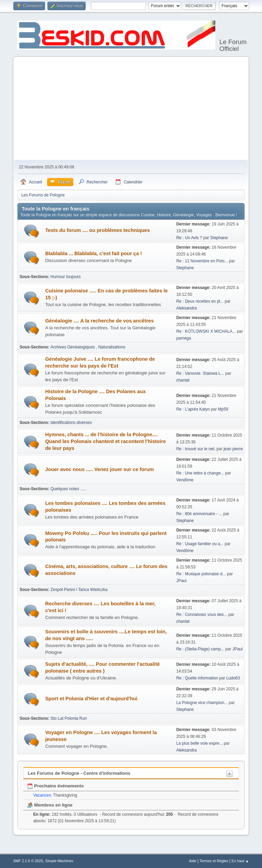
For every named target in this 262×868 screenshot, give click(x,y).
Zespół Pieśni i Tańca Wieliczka (79, 590)
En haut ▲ (240, 861)
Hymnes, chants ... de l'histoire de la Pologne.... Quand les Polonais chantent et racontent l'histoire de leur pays (105, 441)
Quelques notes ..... (68, 489)
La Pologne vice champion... (202, 703)
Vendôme (185, 480)
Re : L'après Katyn (193, 409)
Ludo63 (233, 678)
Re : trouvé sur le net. (196, 449)
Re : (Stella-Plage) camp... (200, 649)
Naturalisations (112, 347)
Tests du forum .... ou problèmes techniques (97, 230)
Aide (193, 861)
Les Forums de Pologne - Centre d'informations (79, 773)
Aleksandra (187, 308)
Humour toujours (66, 277)
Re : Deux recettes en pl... (200, 301)
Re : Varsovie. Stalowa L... (200, 373)
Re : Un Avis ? (190, 238)
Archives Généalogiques (73, 347)
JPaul (181, 581)
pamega (184, 338)
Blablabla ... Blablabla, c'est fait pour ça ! (93, 253)
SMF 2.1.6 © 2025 (28, 861)
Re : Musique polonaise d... (201, 574)
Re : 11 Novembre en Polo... (202, 261)
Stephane (219, 238)
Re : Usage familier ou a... (200, 544)
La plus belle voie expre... (200, 743)
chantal (183, 380)
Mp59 (223, 409)
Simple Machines (59, 861)
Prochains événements (55, 786)
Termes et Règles (214, 861)
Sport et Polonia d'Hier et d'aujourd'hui (91, 699)
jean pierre (233, 449)
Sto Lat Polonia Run (69, 718)
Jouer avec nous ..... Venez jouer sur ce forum (99, 469)
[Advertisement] (131, 109)
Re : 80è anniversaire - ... (199, 514)
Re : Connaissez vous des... (202, 615)
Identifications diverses (71, 423)
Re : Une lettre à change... (200, 473)
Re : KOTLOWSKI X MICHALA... (206, 331)
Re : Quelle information (198, 678)
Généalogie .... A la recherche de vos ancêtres (99, 321)
